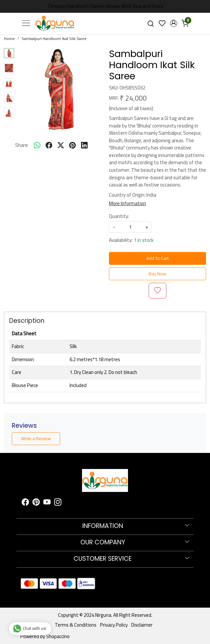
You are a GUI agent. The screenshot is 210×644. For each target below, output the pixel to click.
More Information (127, 203)
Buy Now (157, 274)
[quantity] (130, 227)
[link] (151, 23)
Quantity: (119, 216)
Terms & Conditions (76, 625)
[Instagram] (58, 503)
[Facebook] (25, 503)
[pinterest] (73, 146)
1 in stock (144, 240)
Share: (22, 145)
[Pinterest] (36, 503)
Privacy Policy (114, 625)
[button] (173, 23)
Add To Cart (157, 258)
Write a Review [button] (36, 439)
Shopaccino (58, 636)
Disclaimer (142, 625)
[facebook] (49, 146)
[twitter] (61, 146)
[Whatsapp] (37, 146)
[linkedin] (84, 146)
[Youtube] (47, 503)
